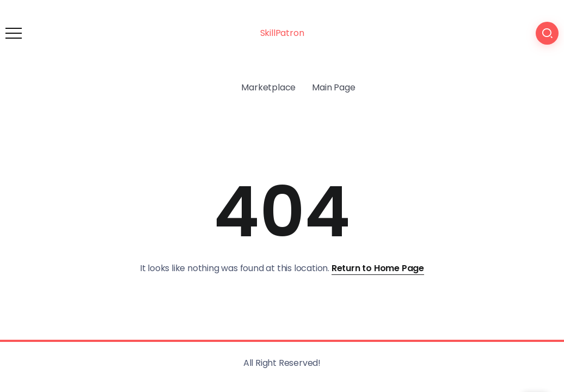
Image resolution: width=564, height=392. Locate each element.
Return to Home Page (378, 268)
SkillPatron (282, 33)
